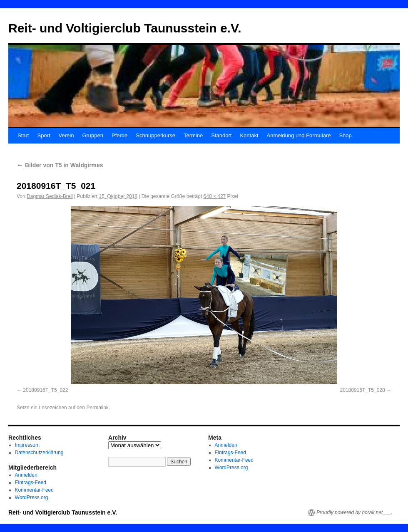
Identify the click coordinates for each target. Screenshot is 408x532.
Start (23, 135)
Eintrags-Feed (31, 483)
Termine (193, 135)
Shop (345, 135)
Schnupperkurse (155, 135)
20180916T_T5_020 (363, 390)
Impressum (27, 445)
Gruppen (93, 135)
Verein (66, 135)
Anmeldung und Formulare (299, 135)
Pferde (119, 135)
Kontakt (249, 135)
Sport (44, 135)
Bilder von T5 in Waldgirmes (60, 165)
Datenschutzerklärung (39, 453)
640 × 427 (215, 196)
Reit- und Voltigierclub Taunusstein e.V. (125, 28)
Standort (221, 135)
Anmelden (26, 475)
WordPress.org (32, 497)
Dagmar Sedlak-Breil (50, 196)
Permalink (97, 408)
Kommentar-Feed (34, 490)
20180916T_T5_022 (45, 390)
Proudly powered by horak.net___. (355, 512)
